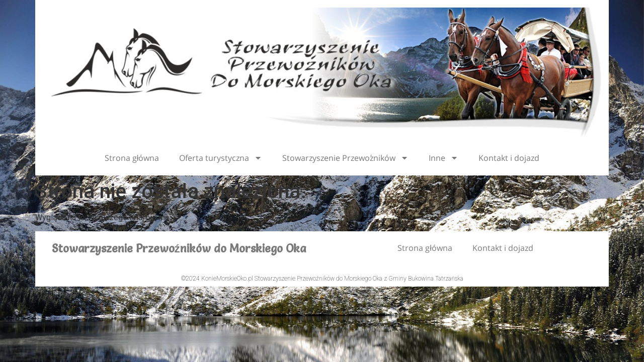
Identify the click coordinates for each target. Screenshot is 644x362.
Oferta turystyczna (221, 158)
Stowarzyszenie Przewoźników (345, 158)
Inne (444, 158)
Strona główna (132, 158)
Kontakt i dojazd (509, 158)
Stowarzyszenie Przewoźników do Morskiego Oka (179, 249)
